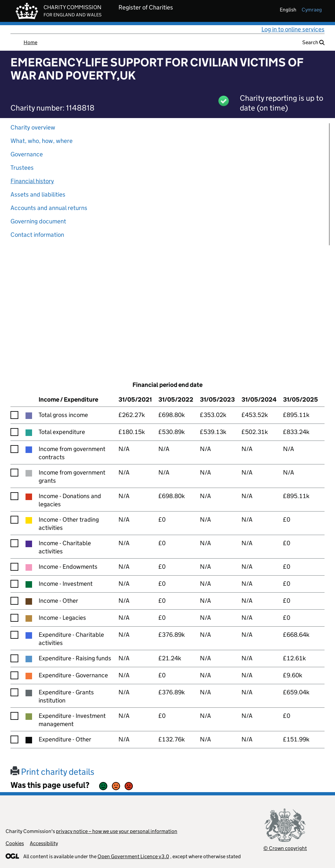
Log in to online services (293, 29)
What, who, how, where (42, 141)
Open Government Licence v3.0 (133, 856)
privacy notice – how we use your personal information (117, 831)
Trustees (22, 168)
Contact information (37, 235)
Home (30, 42)
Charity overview (33, 127)
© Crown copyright (285, 848)
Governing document (38, 221)
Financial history (32, 181)
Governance (27, 154)
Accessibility (44, 843)
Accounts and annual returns (49, 208)
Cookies (15, 843)
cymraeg (312, 10)
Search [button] (313, 42)
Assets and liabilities (38, 194)
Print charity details (52, 772)
